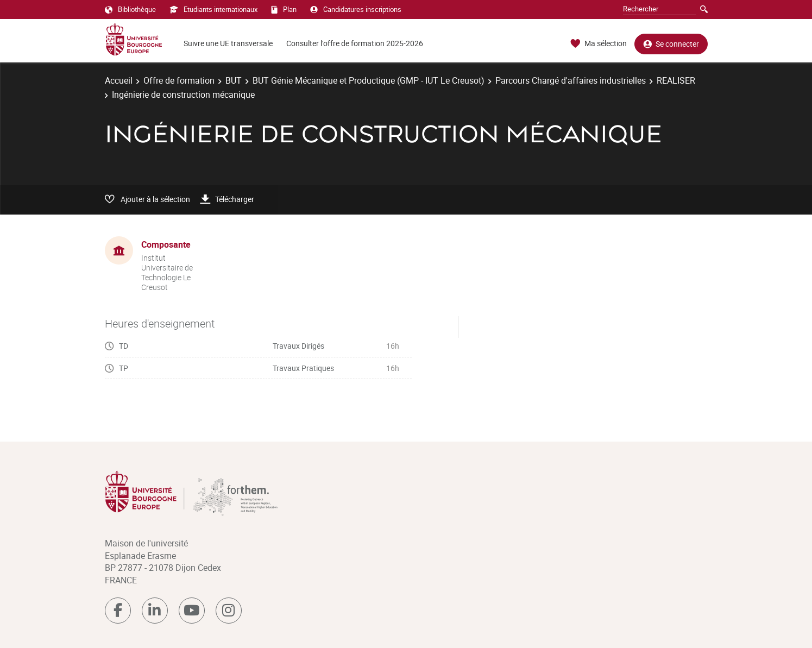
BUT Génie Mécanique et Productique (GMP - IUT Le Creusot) (369, 80)
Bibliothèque (130, 9)
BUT (234, 80)
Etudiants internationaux (213, 9)
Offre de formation (179, 80)
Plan (284, 9)
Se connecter (671, 44)
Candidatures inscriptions (356, 9)
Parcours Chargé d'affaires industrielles (571, 80)
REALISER (676, 80)
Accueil (119, 80)
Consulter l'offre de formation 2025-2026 (355, 43)
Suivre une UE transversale (228, 43)
